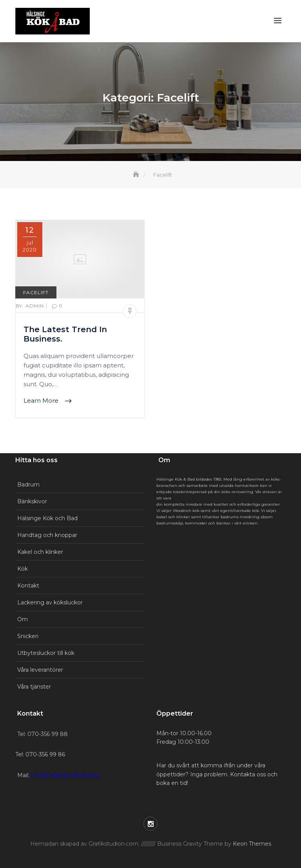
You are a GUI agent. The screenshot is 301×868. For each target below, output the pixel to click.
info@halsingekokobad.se (66, 775)
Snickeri (28, 636)
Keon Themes (252, 844)
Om (23, 619)
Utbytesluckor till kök (46, 653)
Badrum (28, 485)
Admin (31, 306)
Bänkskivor (32, 501)
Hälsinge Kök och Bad (47, 518)
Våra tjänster (34, 687)
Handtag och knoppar (47, 535)
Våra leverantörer (40, 670)
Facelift (36, 292)
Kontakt (28, 586)
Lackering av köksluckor (50, 602)
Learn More (42, 401)
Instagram (150, 824)
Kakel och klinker (40, 552)
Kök (23, 569)
